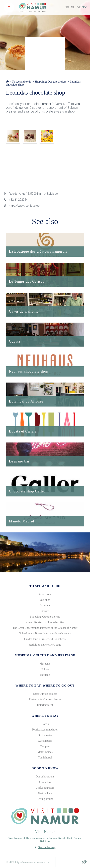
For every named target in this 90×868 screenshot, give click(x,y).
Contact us (45, 782)
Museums (45, 664)
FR (67, 7)
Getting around (45, 799)
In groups (45, 605)
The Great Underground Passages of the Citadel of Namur (45, 628)
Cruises (45, 611)
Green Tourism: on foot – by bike (45, 622)
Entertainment (45, 705)
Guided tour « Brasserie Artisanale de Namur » (45, 633)
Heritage (45, 675)
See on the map (47, 847)
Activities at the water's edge (45, 645)
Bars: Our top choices (45, 694)
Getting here (45, 793)
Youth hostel (45, 758)
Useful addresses (45, 788)
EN (85, 7)
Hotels (45, 724)
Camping (45, 746)
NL (73, 7)
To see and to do (22, 82)
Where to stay (45, 716)
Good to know (45, 768)
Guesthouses (45, 741)
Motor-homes (45, 752)
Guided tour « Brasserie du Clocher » (45, 639)
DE (79, 7)
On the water (45, 735)
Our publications (45, 777)
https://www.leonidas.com (23, 206)
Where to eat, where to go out (45, 686)
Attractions (45, 594)
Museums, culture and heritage (45, 655)
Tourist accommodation (45, 730)
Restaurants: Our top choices (45, 699)
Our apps (45, 600)
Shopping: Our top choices (51, 82)
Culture (45, 669)
